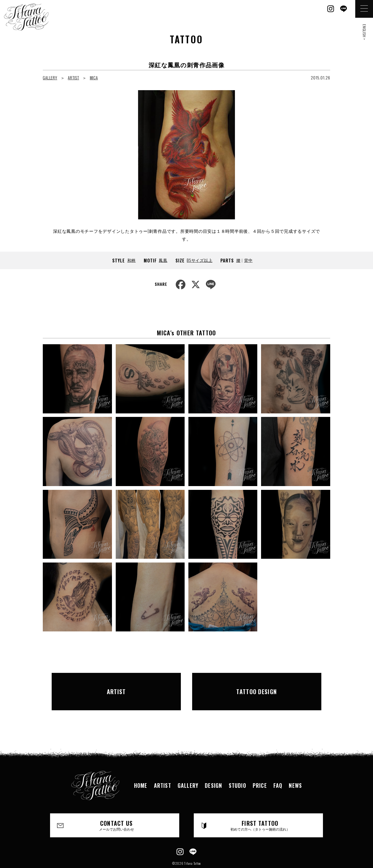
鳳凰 (163, 260)
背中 (248, 260)
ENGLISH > (365, 32)
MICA (94, 78)
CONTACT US (117, 810)
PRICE (260, 770)
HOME (141, 770)
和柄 (132, 260)
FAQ (278, 770)
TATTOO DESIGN (257, 684)
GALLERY (50, 78)
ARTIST (73, 78)
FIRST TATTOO (260, 810)
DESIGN (213, 770)
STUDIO (237, 770)
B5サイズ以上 (200, 260)
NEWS (295, 770)
